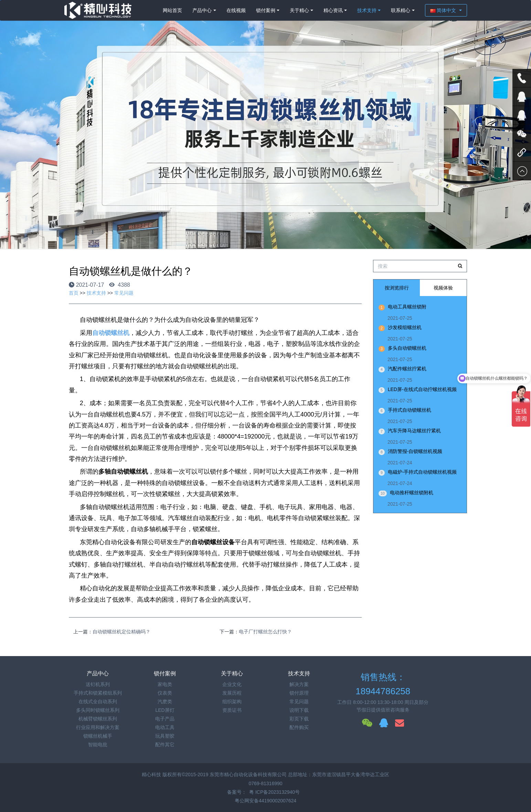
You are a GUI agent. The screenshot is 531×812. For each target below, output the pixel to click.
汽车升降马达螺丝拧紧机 (414, 431)
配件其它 (165, 745)
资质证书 (232, 710)
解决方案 (299, 684)
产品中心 (202, 10)
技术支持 (367, 10)
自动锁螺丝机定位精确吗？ (121, 632)
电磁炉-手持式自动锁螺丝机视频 (422, 472)
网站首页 (172, 10)
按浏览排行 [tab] (397, 288)
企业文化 (232, 684)
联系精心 (401, 10)
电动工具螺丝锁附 (407, 307)
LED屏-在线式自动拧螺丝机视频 (422, 389)
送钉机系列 (98, 684)
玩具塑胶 (165, 736)
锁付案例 (266, 10)
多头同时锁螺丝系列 (98, 710)
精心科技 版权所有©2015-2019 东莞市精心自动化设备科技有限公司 (215, 774)
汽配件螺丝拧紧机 (407, 369)
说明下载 (299, 710)
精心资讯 (333, 10)
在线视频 (236, 10)
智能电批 (98, 745)
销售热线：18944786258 (383, 684)
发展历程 (232, 693)
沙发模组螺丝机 (405, 327)
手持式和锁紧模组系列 (98, 693)
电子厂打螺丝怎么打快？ (265, 632)
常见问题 (124, 293)
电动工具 (165, 727)
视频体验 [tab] (443, 288)
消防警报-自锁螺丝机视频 (415, 451)
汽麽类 (165, 702)
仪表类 (165, 693)
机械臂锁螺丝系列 (98, 719)
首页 (74, 293)
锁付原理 (299, 693)
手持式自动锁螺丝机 (410, 410)
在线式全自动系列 (98, 702)
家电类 (165, 684)
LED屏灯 (165, 710)
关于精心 (299, 10)
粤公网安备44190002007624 (265, 801)
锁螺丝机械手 (98, 736)
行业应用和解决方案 (98, 727)
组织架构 (232, 702)
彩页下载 (299, 719)
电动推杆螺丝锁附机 (412, 493)
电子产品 (165, 719)
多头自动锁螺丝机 (407, 348)
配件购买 (299, 727)
